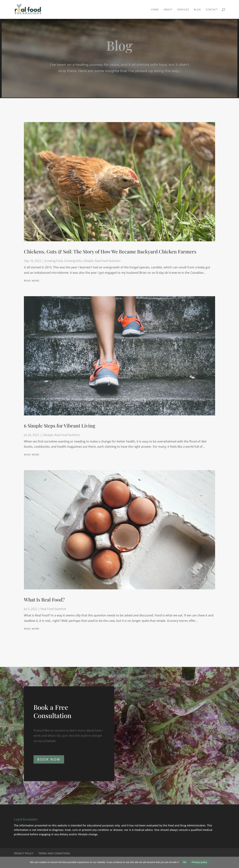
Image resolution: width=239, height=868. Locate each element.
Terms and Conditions (54, 853)
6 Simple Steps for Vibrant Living (60, 429)
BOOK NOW (49, 759)
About (168, 10)
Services (183, 10)
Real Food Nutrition (108, 264)
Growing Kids (73, 264)
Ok (185, 862)
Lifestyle (88, 264)
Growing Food (54, 264)
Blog (197, 10)
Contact (212, 10)
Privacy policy (199, 862)
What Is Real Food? (44, 603)
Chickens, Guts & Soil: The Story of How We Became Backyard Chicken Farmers (110, 255)
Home (155, 10)
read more (32, 283)
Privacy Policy (24, 853)
